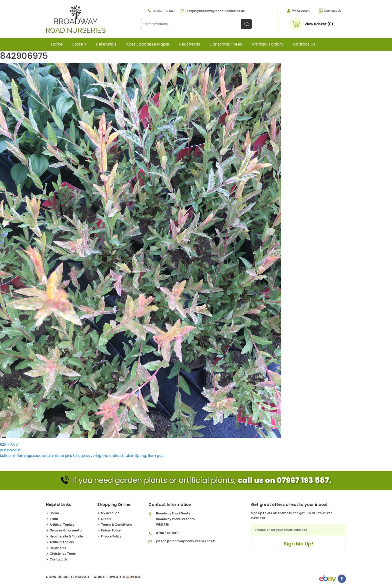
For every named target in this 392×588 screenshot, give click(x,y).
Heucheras (189, 44)
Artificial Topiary (62, 525)
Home (57, 44)
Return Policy (111, 530)
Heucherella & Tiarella (66, 536)
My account (110, 513)
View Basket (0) (319, 24)
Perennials (106, 44)
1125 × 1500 (9, 444)
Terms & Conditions (116, 525)
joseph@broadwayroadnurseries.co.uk (215, 11)
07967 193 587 (164, 11)
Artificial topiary (267, 44)
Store (78, 44)
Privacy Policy (111, 536)
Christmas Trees (226, 44)
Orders (106, 519)
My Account (301, 11)
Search (247, 24)
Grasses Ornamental (66, 530)
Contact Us (333, 11)
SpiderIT (136, 577)
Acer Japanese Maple (148, 44)
